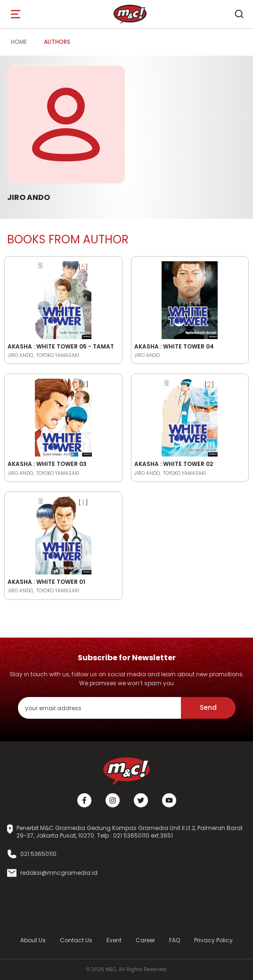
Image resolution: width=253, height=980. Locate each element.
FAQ (175, 940)
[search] (239, 14)
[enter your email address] (99, 708)
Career (145, 940)
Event (114, 940)
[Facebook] (84, 800)
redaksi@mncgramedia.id (59, 873)
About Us (33, 940)
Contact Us (76, 940)
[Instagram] (113, 800)
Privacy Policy (213, 940)
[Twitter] (141, 800)
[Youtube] (169, 800)
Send (208, 707)
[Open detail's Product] (63, 299)
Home (19, 42)
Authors (57, 42)
